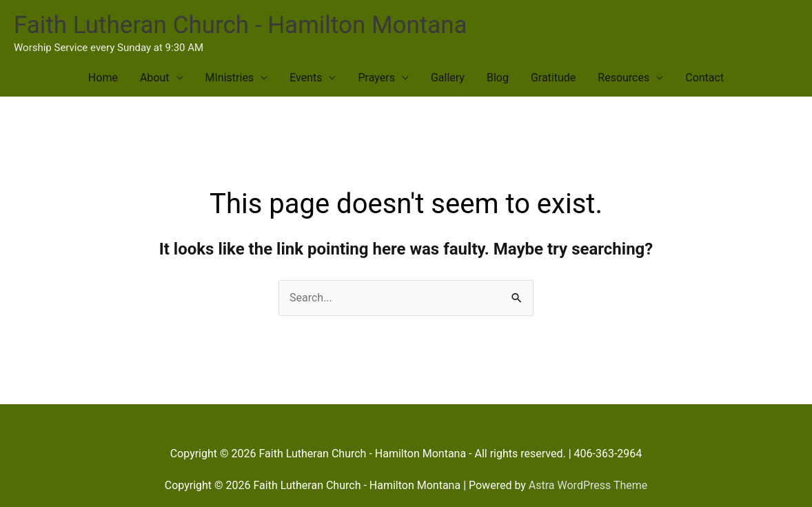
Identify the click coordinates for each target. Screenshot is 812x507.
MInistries (230, 78)
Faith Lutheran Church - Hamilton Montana (241, 25)
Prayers (376, 78)
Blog (498, 78)
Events (306, 78)
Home (103, 78)
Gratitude (553, 78)
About (155, 78)
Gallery (448, 78)
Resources (623, 78)
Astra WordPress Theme (588, 485)
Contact (704, 78)
